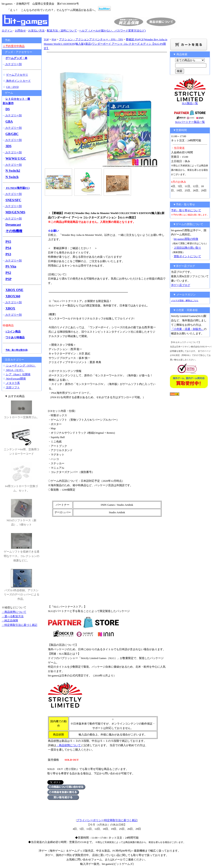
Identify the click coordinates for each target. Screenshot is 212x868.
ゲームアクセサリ (17, 75)
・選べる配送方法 (13, 616)
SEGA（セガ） (15, 370)
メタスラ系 (13, 383)
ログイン (7, 31)
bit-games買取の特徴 (186, 239)
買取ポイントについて (187, 256)
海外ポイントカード (18, 81)
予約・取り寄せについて (186, 210)
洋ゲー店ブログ (181, 285)
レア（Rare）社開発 (18, 374)
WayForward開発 (16, 379)
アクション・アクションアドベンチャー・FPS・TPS (91, 39)
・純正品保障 (10, 620)
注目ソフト (13, 387)
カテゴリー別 (13, 64)
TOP (46, 39)
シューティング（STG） (21, 366)
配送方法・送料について (62, 31)
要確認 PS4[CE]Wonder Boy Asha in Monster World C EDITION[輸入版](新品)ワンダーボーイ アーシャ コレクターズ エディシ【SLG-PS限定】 (105, 44)
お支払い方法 (36, 31)
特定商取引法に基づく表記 (121, 820)
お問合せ (20, 31)
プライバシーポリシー (90, 820)
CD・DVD (12, 87)
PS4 (54, 39)
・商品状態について (69, 745)
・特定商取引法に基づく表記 (19, 625)
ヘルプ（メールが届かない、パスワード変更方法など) (112, 31)
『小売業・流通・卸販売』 (187, 329)
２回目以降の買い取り (187, 248)
